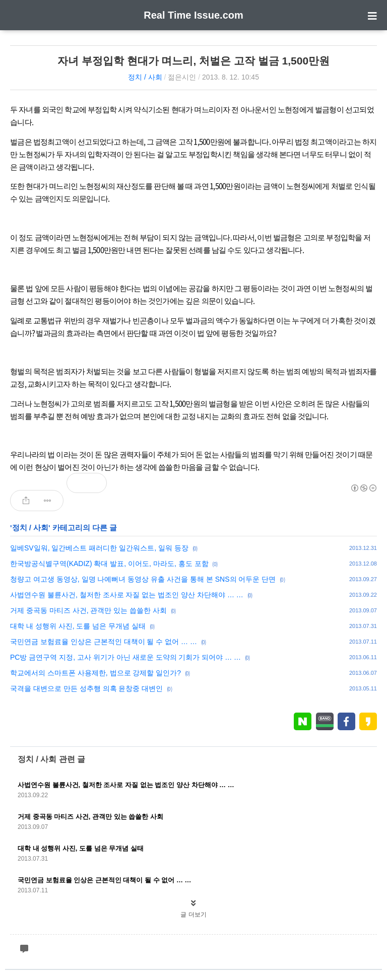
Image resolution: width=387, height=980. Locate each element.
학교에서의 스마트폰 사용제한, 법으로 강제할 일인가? (95, 673)
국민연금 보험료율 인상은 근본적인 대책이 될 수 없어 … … (104, 642)
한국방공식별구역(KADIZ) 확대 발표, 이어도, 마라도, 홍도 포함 (109, 564)
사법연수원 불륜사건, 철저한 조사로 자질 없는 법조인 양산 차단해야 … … (127, 595)
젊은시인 (182, 77)
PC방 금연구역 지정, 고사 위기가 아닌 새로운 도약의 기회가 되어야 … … (125, 657)
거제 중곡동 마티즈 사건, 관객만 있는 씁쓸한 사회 (88, 610)
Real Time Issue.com (193, 15)
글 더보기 (193, 915)
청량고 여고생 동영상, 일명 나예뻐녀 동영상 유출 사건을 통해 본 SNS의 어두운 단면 (143, 579)
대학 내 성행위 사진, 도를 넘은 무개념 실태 (78, 626)
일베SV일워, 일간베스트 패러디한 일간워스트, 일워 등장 (99, 548)
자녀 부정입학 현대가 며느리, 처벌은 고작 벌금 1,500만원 (193, 61)
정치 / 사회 (145, 77)
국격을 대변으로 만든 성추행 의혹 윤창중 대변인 (86, 688)
